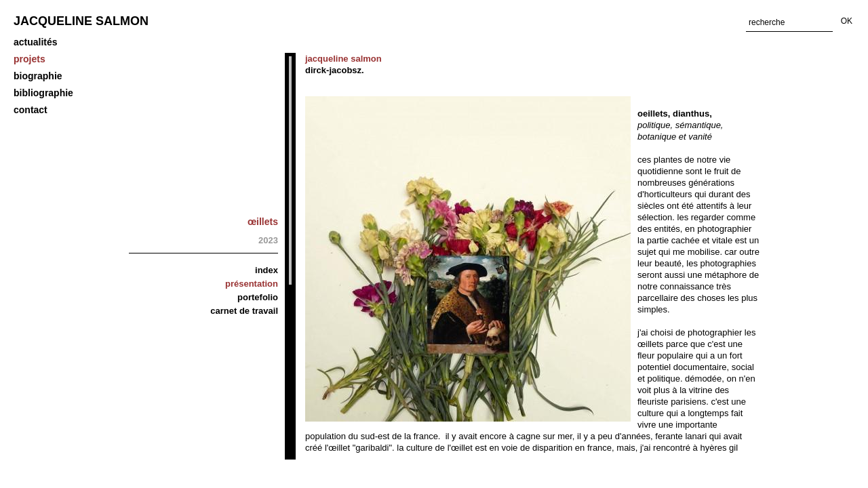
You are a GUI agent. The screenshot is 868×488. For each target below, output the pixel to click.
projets (29, 59)
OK (847, 21)
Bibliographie (43, 93)
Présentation (252, 284)
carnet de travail (244, 311)
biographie (38, 76)
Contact (31, 110)
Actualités (36, 42)
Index (267, 270)
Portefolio (258, 297)
